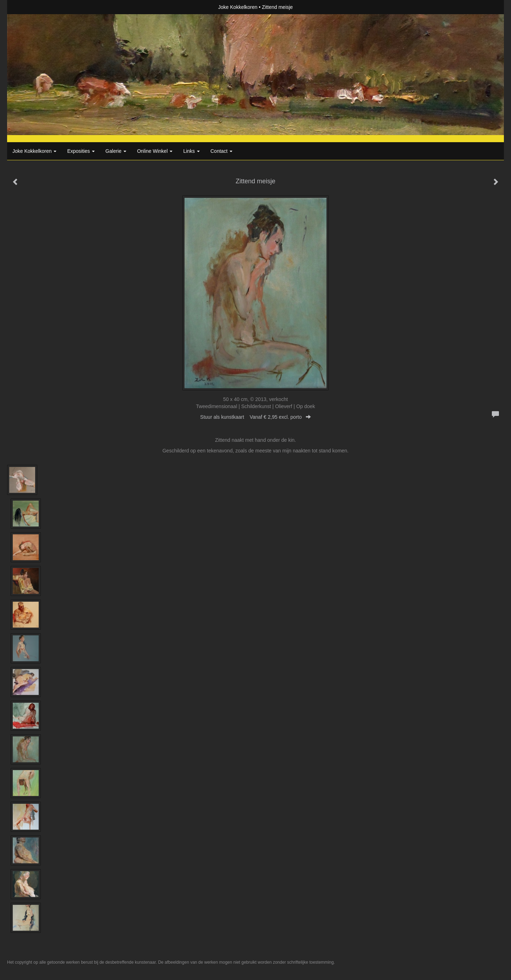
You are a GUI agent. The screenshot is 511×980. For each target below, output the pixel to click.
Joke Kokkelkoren (238, 7)
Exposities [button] (81, 151)
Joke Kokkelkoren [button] (34, 151)
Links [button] (191, 151)
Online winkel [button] (155, 151)
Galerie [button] (116, 151)
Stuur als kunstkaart (255, 417)
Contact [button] (221, 151)
